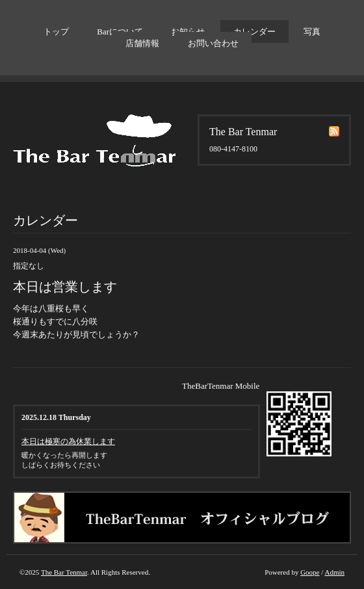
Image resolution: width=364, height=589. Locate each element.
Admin (334, 572)
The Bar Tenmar (64, 572)
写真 (312, 32)
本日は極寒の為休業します (68, 441)
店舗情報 (142, 43)
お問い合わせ (213, 43)
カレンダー (254, 32)
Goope (310, 572)
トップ (56, 32)
